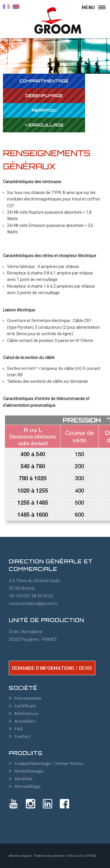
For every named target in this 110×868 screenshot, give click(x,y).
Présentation (28, 698)
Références (27, 713)
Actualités (25, 721)
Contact (22, 736)
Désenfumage (44, 96)
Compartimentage (44, 81)
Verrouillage (44, 125)
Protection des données (49, 856)
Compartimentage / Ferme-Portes (49, 763)
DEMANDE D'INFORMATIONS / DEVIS (52, 668)
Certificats (25, 706)
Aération (44, 110)
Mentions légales (20, 856)
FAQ (19, 729)
